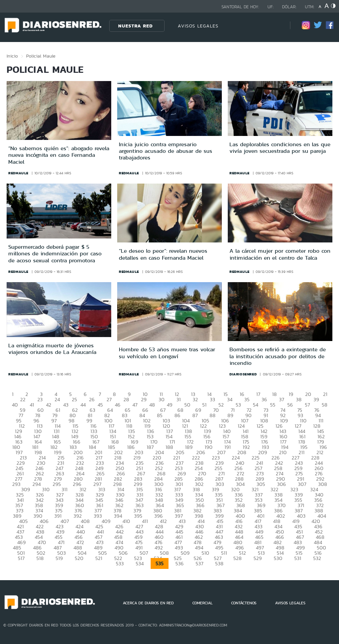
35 (247, 399)
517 (21, 558)
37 (282, 399)
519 (59, 558)
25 (74, 399)
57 (307, 405)
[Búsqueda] (275, 26)
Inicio (12, 56)
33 (213, 399)
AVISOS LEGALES (198, 26)
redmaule (18, 173)
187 (150, 447)
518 (40, 558)
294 (37, 484)
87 (195, 415)
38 (299, 399)
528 (238, 558)
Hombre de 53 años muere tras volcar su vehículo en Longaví (167, 353)
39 (316, 399)
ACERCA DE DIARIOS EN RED (148, 603)
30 (162, 399)
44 (83, 405)
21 (325, 394)
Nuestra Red (135, 26)
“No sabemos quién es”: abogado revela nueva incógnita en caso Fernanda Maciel (59, 155)
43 (66, 405)
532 (317, 558)
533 (120, 563)
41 (32, 405)
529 (258, 558)
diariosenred (243, 374)
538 (219, 563)
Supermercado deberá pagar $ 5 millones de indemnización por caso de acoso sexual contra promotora (55, 254)
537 (199, 563)
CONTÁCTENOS (244, 603)
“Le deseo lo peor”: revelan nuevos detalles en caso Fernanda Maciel (163, 254)
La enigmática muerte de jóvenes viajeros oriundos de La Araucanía (52, 349)
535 (160, 563)
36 (264, 399)
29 (144, 399)
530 (278, 558)
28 (126, 399)
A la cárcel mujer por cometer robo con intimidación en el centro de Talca (280, 254)
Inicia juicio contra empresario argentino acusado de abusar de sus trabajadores (166, 151)
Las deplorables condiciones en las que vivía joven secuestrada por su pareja (280, 148)
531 (298, 558)
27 (109, 399)
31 (179, 399)
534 (140, 563)
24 (57, 399)
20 (308, 394)
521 (99, 558)
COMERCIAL (202, 603)
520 (79, 558)
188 (169, 447)
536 (180, 563)
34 (230, 399)
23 (40, 399)
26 (92, 399)
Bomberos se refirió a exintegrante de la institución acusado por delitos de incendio (278, 356)
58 (325, 405)
